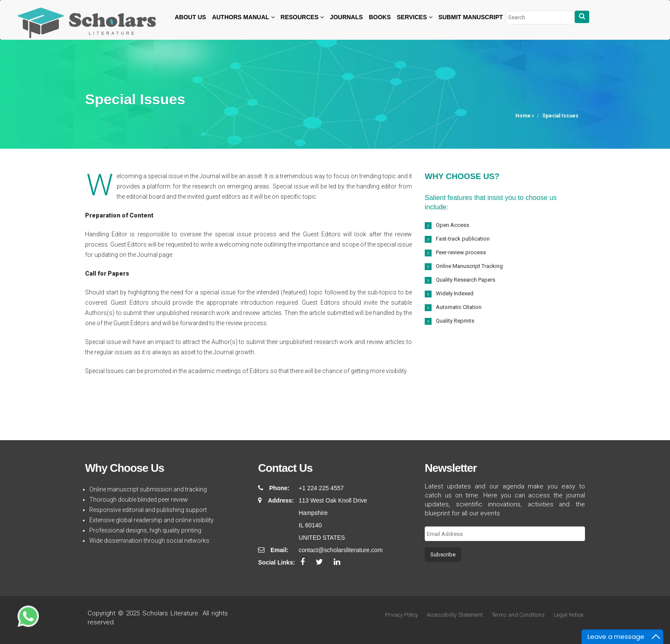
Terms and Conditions (518, 615)
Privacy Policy (401, 615)
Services (414, 17)
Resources (303, 17)
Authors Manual (243, 17)
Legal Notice (569, 615)
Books (380, 17)
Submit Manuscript (471, 17)
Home (525, 116)
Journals (346, 17)
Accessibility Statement (455, 615)
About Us (190, 17)
